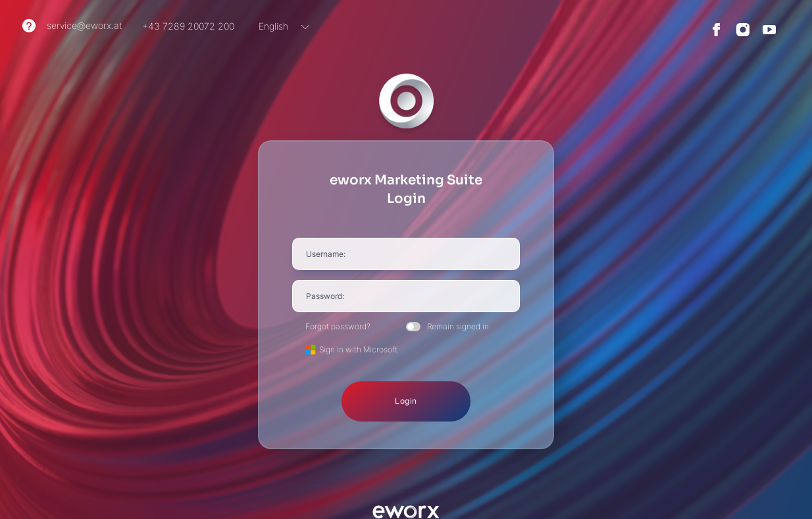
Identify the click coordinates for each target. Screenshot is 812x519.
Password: (325, 296)
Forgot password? (338, 327)
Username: (326, 254)
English (273, 26)
